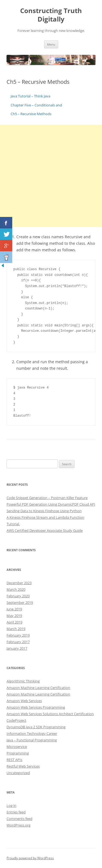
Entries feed (16, 812)
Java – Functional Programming (32, 740)
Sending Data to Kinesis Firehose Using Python (44, 511)
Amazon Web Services (24, 701)
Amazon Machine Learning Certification (38, 688)
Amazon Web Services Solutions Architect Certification (50, 714)
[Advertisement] (51, 176)
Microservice (17, 747)
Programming (18, 753)
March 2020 (16, 589)
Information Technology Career (32, 733)
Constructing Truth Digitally (51, 15)
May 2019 (14, 616)
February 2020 (18, 596)
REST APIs (14, 760)
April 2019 (14, 622)
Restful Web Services (23, 766)
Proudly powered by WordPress (30, 858)
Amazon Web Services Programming (36, 707)
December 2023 (19, 583)
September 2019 (20, 602)
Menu (51, 44)
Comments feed (19, 819)
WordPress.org (18, 825)
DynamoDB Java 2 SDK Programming (36, 727)
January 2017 (17, 648)
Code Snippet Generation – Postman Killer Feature (47, 498)
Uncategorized (18, 773)
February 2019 (18, 635)
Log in (11, 806)
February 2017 (18, 642)
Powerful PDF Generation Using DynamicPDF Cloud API (51, 504)
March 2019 (16, 629)
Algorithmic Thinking (23, 681)
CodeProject (16, 720)
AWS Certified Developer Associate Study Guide (45, 530)
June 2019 (14, 609)
